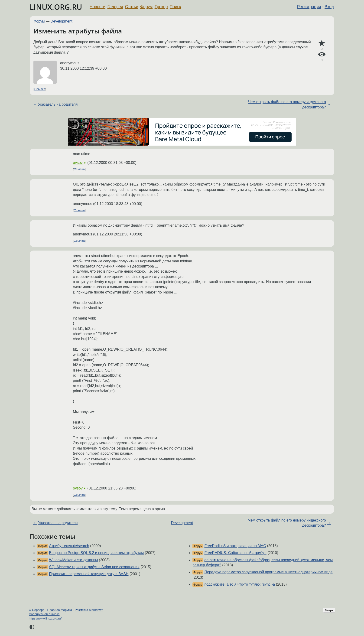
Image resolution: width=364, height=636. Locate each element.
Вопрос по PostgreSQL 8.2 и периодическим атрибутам (96, 553)
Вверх (329, 610)
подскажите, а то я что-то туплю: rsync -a (240, 584)
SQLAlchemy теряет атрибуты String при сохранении (94, 567)
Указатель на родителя (58, 104)
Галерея (115, 7)
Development (62, 21)
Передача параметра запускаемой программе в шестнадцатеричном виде (268, 572)
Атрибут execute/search (69, 546)
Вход (329, 7)
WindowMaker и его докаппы (73, 560)
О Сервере (37, 610)
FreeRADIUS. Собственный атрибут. (235, 553)
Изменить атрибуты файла (78, 31)
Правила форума (60, 610)
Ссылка (40, 89)
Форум (146, 7)
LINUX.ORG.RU (56, 7)
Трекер (161, 7)
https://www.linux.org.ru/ (45, 618)
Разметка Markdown (89, 610)
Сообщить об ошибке (44, 614)
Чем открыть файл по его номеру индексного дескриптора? (287, 104)
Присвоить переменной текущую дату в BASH (89, 574)
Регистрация (309, 7)
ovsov (78, 163)
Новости (97, 7)
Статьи (132, 7)
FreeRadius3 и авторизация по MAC (235, 546)
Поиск (175, 7)
